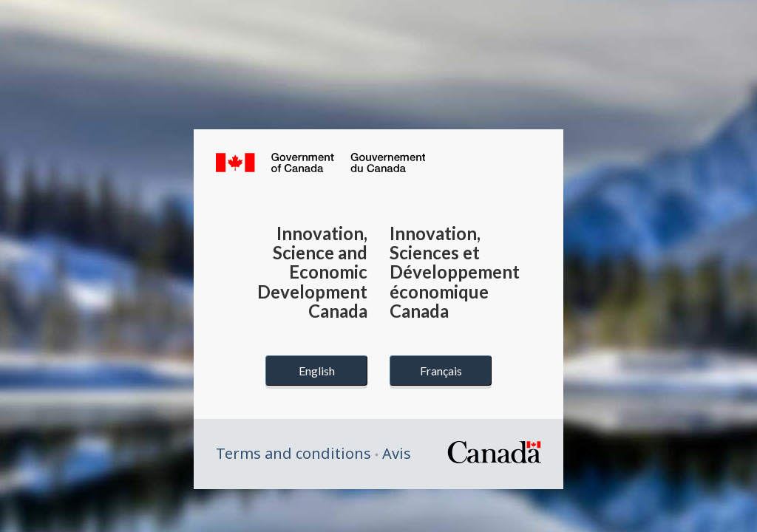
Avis (397, 453)
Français (441, 371)
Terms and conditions (293, 453)
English (317, 371)
